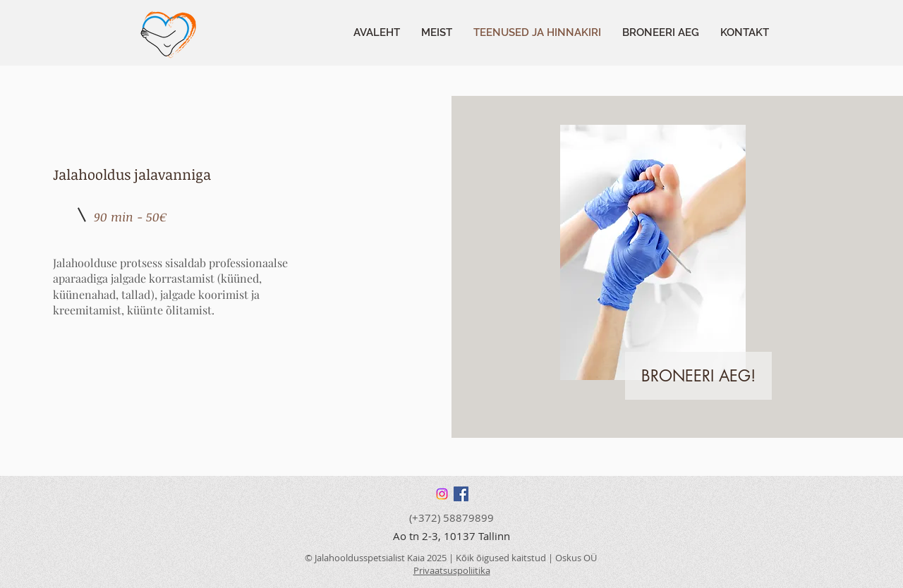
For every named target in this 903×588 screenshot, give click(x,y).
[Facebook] (461, 494)
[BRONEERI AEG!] (698, 376)
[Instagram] (442, 494)
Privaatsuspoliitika (452, 570)
